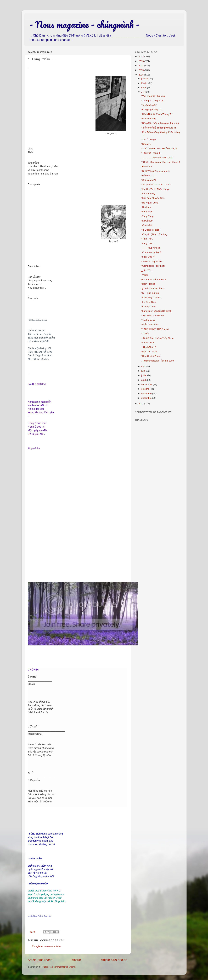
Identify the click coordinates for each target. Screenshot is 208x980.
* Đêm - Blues (148, 284)
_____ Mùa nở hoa (150, 248)
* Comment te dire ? (151, 252)
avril (144, 92)
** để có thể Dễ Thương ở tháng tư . (159, 128)
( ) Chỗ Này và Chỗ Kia (153, 288)
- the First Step (148, 302)
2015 (141, 70)
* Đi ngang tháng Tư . (152, 110)
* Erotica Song (148, 119)
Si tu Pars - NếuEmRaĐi (153, 279)
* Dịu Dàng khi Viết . (151, 297)
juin (144, 371)
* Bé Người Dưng (149, 203)
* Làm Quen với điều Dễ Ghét (156, 311)
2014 (141, 66)
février (145, 83)
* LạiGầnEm (147, 221)
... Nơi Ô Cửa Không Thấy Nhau (157, 338)
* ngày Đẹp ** (148, 257)
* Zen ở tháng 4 (149, 139)
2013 (141, 61)
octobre (146, 389)
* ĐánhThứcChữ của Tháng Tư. (157, 114)
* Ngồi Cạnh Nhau (150, 325)
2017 (141, 404)
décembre (147, 398)
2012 (141, 57)
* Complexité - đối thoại (153, 266)
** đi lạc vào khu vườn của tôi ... (157, 185)
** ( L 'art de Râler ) (151, 230)
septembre (147, 384)
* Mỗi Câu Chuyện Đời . (153, 198)
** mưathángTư (149, 105)
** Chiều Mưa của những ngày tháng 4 (160, 162)
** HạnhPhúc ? (148, 347)
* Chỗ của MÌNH (149, 180)
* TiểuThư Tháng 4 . (151, 153)
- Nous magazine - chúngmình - (84, 24)
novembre (147, 393)
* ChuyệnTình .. (149, 307)
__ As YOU (146, 270)
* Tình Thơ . (147, 239)
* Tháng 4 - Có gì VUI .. (153, 101)
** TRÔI (145, 334)
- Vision (145, 275)
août (144, 380)
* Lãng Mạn (147, 212)
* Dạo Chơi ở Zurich (151, 356)
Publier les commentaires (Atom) (59, 967)
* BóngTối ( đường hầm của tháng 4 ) (160, 123)
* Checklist (146, 225)
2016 (141, 75)
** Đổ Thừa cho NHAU (152, 316)
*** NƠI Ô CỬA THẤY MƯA (155, 329)
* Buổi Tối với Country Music (155, 171)
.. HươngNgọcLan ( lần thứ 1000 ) (158, 361)
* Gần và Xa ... (148, 176)
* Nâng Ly (146, 144)
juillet (144, 375)
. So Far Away (148, 194)
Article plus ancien (114, 960)
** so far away (148, 320)
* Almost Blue (148, 343)
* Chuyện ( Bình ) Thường (154, 234)
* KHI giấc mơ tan (150, 293)
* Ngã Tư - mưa (149, 352)
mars (144, 88)
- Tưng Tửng (147, 216)
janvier (145, 78)
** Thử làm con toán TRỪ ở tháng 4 (159, 148)
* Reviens (146, 207)
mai (144, 366)
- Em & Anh (147, 167)
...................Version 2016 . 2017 (157, 158)
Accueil (77, 960)
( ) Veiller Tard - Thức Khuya (155, 189)
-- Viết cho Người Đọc (152, 261)
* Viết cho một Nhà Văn (153, 96)
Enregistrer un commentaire (46, 946)
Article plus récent (41, 960)
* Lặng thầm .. (148, 243)
